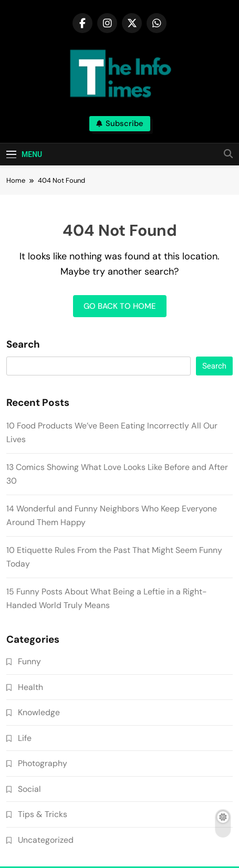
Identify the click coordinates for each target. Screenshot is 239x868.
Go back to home (120, 306)
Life (25, 738)
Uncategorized (46, 840)
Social (29, 789)
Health (30, 687)
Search (23, 344)
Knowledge (39, 712)
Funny (29, 661)
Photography (43, 763)
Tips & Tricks (43, 814)
